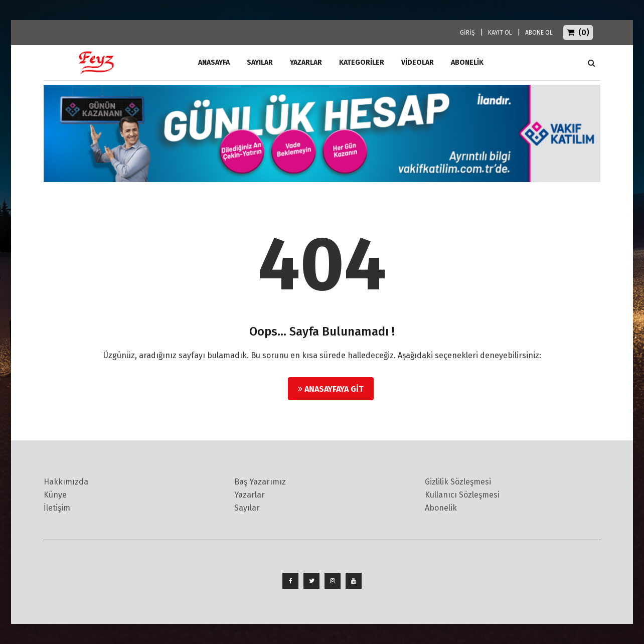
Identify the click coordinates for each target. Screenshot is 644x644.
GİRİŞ (467, 33)
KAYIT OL (500, 33)
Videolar (418, 62)
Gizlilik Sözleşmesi (458, 482)
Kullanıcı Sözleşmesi (462, 495)
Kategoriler (362, 62)
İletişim (57, 508)
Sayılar (260, 62)
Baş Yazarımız (260, 482)
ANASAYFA (214, 62)
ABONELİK (467, 62)
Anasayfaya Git (331, 389)
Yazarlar (306, 62)
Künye (55, 495)
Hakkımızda (66, 482)
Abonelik (441, 508)
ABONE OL (539, 33)
